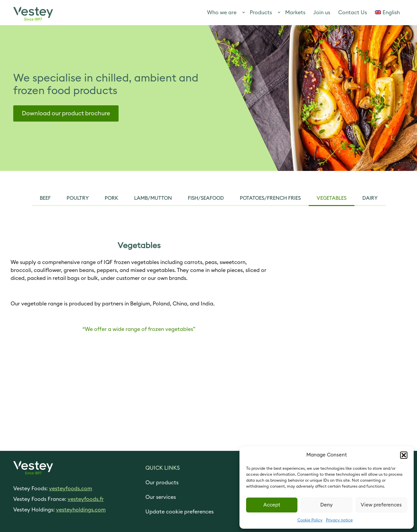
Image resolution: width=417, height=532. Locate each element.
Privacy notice (339, 520)
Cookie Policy (310, 520)
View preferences (381, 505)
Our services (161, 497)
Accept (272, 505)
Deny (326, 505)
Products (261, 13)
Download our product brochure (66, 113)
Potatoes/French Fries (270, 198)
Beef (45, 198)
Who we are (222, 13)
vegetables (332, 198)
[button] (404, 455)
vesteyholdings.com (81, 510)
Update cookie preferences (180, 512)
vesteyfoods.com (71, 489)
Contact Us (353, 13)
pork (111, 198)
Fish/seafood (206, 198)
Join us (322, 13)
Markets (295, 13)
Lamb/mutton (153, 198)
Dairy (370, 198)
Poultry (78, 198)
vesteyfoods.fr (86, 499)
